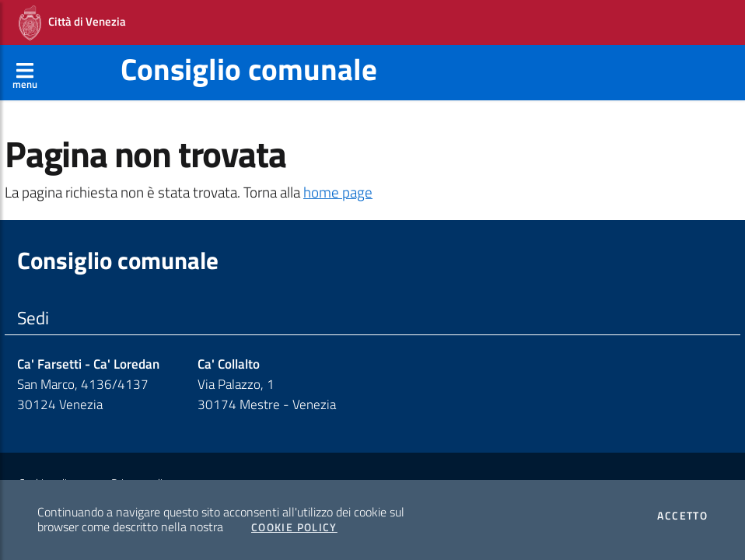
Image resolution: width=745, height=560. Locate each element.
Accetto (682, 516)
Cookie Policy (294, 527)
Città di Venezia (72, 23)
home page (338, 192)
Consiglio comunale (249, 69)
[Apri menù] (25, 72)
